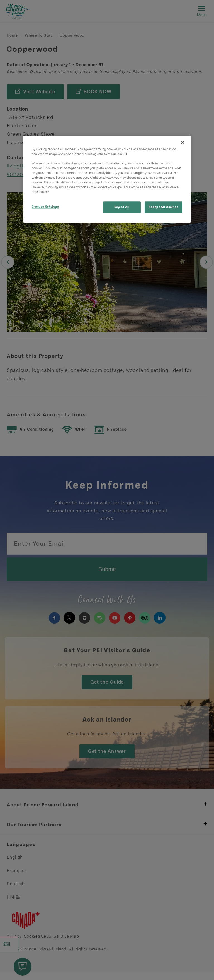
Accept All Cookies (163, 207)
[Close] (183, 142)
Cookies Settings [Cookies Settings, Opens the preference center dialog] (45, 207)
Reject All (122, 207)
